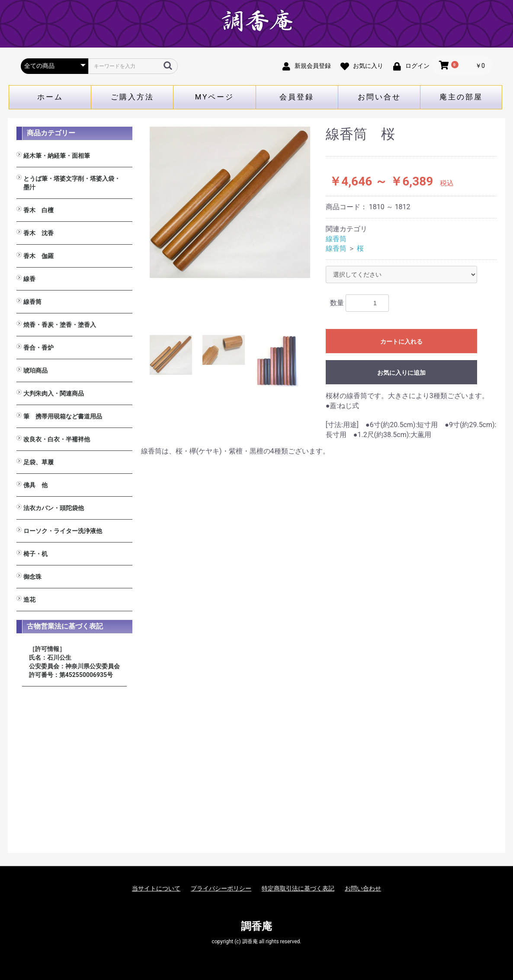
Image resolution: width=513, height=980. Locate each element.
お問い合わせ (363, 888)
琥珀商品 (35, 370)
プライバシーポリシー (221, 888)
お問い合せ (379, 97)
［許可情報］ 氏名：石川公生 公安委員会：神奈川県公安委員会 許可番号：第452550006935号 (74, 662)
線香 (29, 279)
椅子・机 (35, 554)
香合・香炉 (38, 348)
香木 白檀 (38, 210)
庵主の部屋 (461, 97)
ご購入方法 (132, 97)
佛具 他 (35, 485)
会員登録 (297, 97)
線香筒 (32, 302)
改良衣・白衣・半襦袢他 (57, 439)
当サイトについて (156, 888)
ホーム (50, 97)
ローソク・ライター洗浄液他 (63, 531)
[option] (230, 202)
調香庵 (256, 926)
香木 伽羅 (38, 256)
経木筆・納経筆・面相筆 (57, 156)
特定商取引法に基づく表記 (298, 888)
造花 (29, 600)
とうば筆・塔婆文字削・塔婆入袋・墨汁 (72, 183)
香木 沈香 (38, 233)
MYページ (215, 97)
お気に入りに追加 (401, 373)
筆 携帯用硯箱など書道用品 (63, 416)
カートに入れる (401, 342)
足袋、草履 (38, 462)
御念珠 (32, 577)
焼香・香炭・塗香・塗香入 (60, 325)
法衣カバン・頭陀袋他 (54, 508)
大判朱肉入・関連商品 (54, 393)
